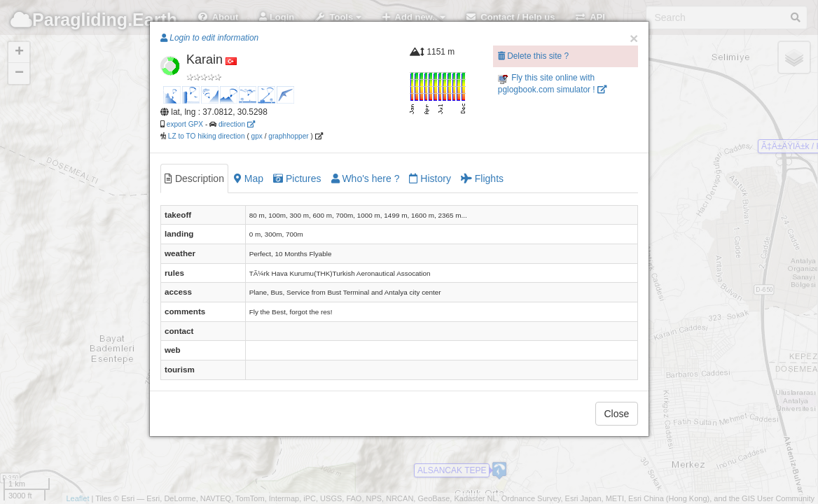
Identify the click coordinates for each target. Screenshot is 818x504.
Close (617, 414)
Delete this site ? (533, 56)
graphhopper (288, 136)
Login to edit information (209, 38)
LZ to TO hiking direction (206, 136)
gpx (257, 136)
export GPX (185, 124)
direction (237, 124)
